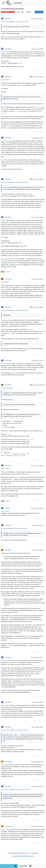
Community (18, 3)
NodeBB (22, 856)
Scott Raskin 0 (8, 762)
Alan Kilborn (8, 19)
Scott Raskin (8, 49)
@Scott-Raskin (5, 22)
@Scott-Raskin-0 (6, 789)
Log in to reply (39, 12)
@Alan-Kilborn (5, 52)
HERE (42, 37)
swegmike (7, 508)
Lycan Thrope (8, 279)
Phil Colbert (8, 550)
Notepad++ (29, 853)
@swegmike (5, 528)
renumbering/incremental (21, 22)
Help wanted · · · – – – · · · (8, 12)
